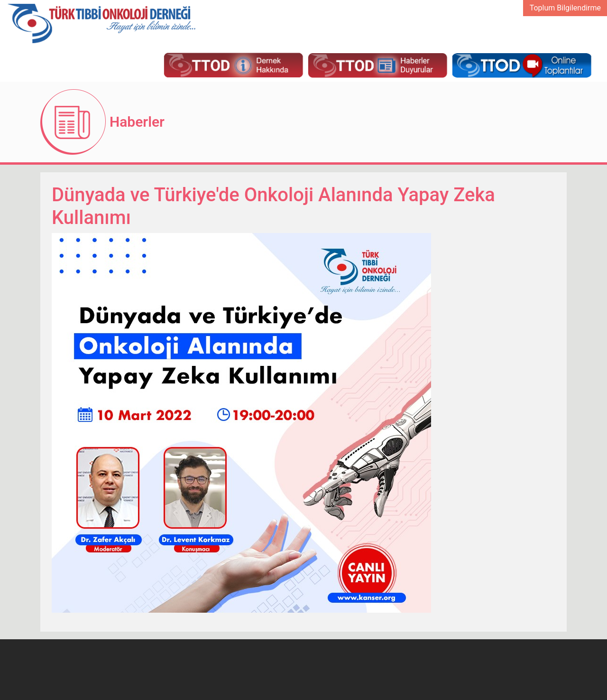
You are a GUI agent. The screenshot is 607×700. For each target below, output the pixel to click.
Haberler (137, 122)
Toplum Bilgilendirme (565, 8)
